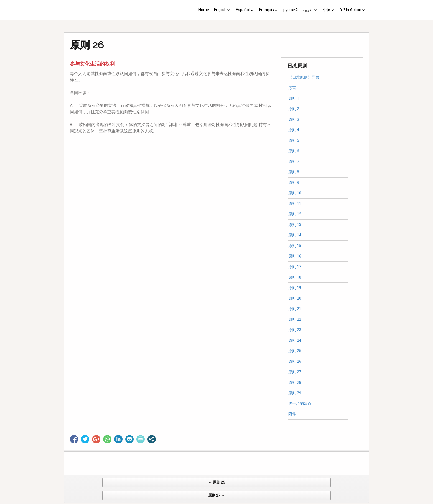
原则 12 (295, 214)
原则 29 (295, 393)
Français (267, 10)
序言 (292, 88)
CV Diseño (217, 501)
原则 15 (295, 246)
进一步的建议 (300, 403)
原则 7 (294, 161)
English (220, 10)
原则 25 (295, 351)
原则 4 (294, 130)
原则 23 (295, 330)
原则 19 (295, 288)
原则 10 (295, 193)
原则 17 (295, 267)
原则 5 (294, 140)
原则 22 (295, 319)
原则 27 (295, 372)
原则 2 (294, 109)
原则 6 (294, 151)
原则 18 (295, 277)
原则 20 (295, 298)
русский (291, 10)
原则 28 (295, 382)
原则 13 (295, 225)
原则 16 (295, 256)
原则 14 (295, 235)
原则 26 (295, 361)
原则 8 (294, 172)
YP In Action (351, 10)
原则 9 (294, 182)
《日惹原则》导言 (304, 77)
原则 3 (294, 119)
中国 (327, 10)
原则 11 (295, 204)
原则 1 (294, 98)
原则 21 (295, 309)
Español (243, 10)
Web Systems (272, 501)
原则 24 (295, 340)
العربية (308, 10)
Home (204, 10)
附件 (292, 414)
